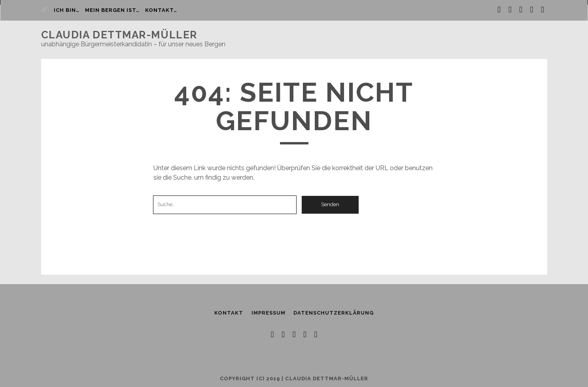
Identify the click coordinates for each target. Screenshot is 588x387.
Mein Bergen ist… (112, 10)
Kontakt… (161, 10)
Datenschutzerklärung (334, 313)
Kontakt (229, 313)
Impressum (268, 313)
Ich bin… (67, 10)
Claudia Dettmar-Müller (119, 35)
